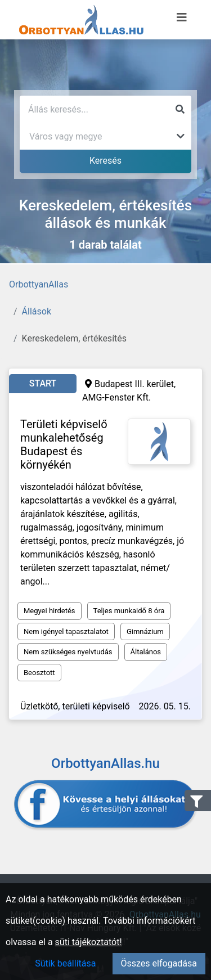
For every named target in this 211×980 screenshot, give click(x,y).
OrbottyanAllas (39, 284)
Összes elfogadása (159, 963)
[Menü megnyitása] (182, 17)
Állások (37, 311)
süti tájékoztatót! (89, 942)
